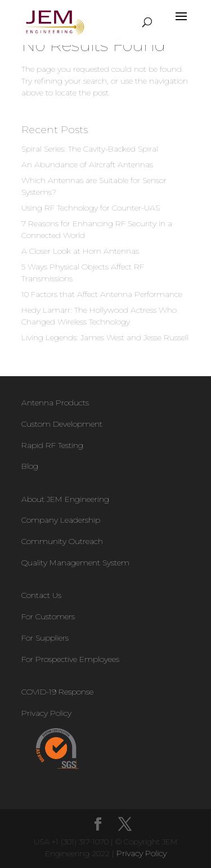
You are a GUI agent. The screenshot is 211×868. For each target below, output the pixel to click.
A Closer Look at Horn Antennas (80, 251)
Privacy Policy (142, 853)
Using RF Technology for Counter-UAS (91, 208)
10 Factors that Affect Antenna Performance (102, 294)
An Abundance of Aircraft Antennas (87, 165)
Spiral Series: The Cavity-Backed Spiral (90, 149)
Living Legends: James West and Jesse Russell (105, 337)
